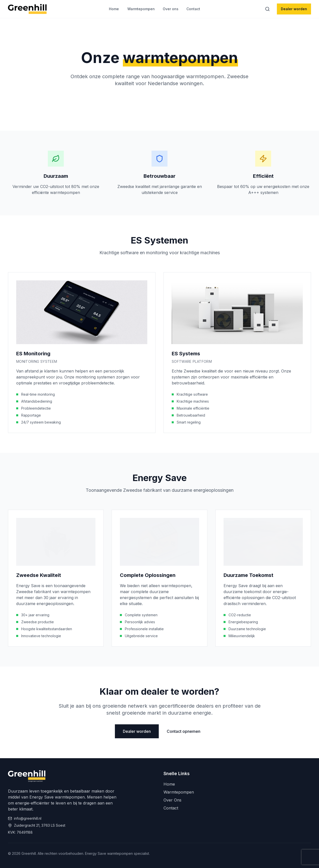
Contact (193, 9)
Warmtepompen (141, 9)
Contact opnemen (184, 731)
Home (114, 9)
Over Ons (172, 800)
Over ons (171, 9)
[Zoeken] (267, 9)
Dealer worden (294, 9)
